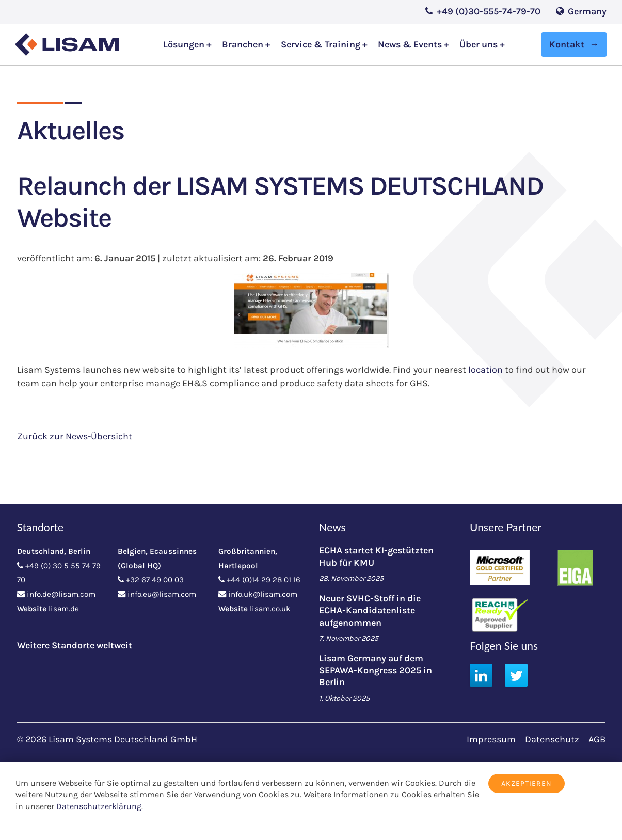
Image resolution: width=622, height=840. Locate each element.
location (485, 370)
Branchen (244, 45)
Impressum (491, 739)
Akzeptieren (527, 783)
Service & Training (322, 45)
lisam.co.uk (270, 609)
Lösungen (185, 45)
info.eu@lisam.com (162, 594)
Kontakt (567, 44)
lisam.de (64, 609)
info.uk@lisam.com (263, 594)
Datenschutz (552, 739)
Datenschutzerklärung (99, 806)
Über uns (480, 45)
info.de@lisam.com (61, 594)
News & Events (411, 45)
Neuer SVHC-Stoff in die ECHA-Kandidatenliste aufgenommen (370, 611)
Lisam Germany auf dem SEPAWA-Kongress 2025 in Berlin (376, 670)
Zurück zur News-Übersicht (75, 436)
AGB (597, 739)
